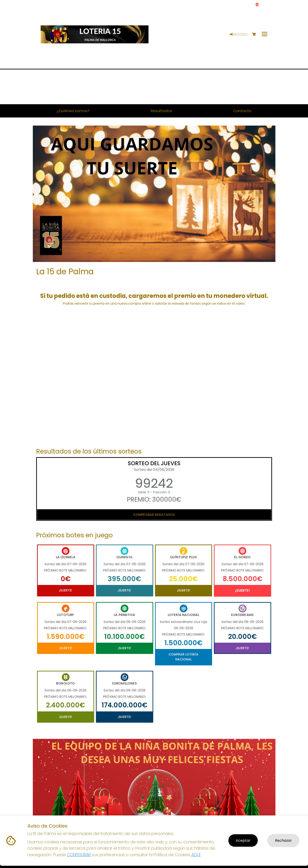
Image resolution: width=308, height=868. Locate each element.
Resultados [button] (161, 111)
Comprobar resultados (154, 515)
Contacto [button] (242, 111)
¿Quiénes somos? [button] (73, 111)
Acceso (239, 34)
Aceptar (243, 840)
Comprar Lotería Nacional (183, 657)
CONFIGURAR (79, 855)
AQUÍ (196, 855)
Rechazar (283, 840)
